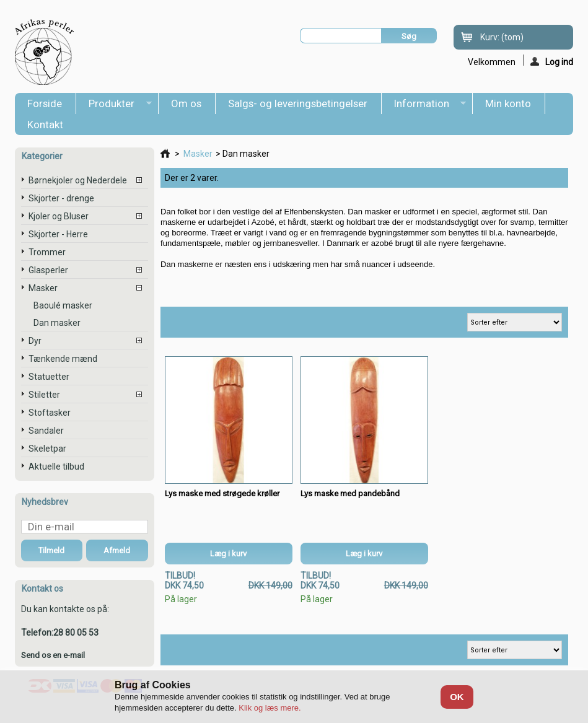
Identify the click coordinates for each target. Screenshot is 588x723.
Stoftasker (50, 413)
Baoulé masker (63, 305)
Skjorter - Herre (58, 234)
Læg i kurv (228, 554)
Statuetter (49, 377)
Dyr (35, 341)
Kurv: (502, 37)
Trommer (47, 252)
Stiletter (44, 395)
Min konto (508, 103)
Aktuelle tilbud (56, 467)
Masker (43, 288)
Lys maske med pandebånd (350, 493)
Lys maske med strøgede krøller (222, 493)
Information (424, 106)
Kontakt (45, 125)
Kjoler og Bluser (59, 216)
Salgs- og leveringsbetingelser (298, 103)
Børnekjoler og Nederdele (78, 180)
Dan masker (57, 323)
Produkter (114, 106)
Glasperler (48, 270)
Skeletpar (47, 449)
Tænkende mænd (63, 359)
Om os (186, 103)
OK (457, 697)
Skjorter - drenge (61, 198)
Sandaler (46, 431)
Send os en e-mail (53, 655)
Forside (45, 103)
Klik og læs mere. (270, 708)
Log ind (552, 61)
